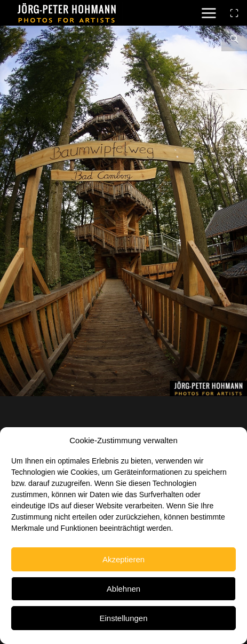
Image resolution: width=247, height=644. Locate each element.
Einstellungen (123, 618)
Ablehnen (123, 589)
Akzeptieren (123, 559)
